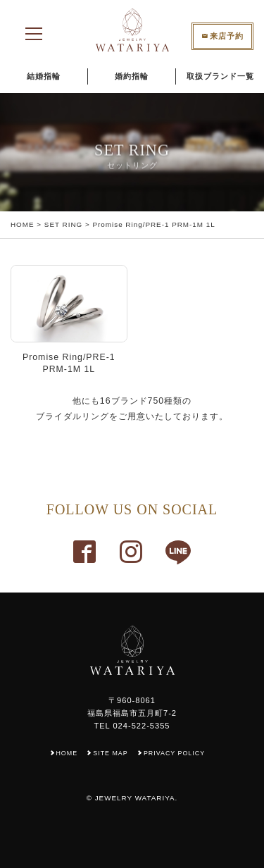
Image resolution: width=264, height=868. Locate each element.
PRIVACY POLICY (174, 753)
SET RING (63, 224)
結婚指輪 (44, 76)
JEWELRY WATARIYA (135, 798)
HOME (23, 224)
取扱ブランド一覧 (220, 76)
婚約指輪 (132, 76)
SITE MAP (110, 753)
